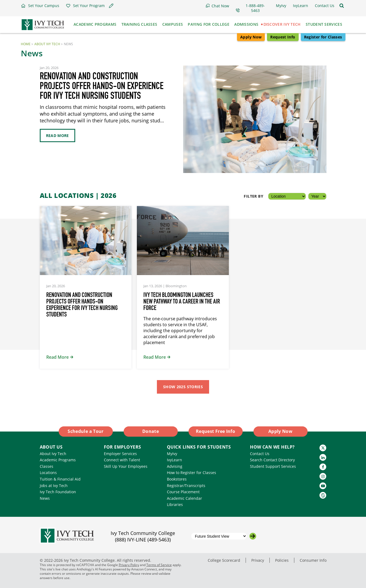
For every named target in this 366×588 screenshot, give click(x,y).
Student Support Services (273, 466)
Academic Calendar (184, 498)
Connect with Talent (122, 460)
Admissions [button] (246, 24)
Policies (282, 560)
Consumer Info (313, 560)
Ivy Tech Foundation (58, 492)
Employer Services (120, 454)
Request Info (283, 37)
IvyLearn (174, 460)
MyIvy (172, 454)
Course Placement (183, 492)
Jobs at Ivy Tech (54, 486)
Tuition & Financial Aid (60, 479)
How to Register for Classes (192, 473)
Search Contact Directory (272, 460)
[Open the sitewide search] (342, 6)
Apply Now (251, 37)
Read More (57, 135)
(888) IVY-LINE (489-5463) (143, 540)
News (45, 498)
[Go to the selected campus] (253, 536)
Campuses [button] (173, 24)
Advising (175, 466)
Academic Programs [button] (95, 24)
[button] (40, 6)
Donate (151, 431)
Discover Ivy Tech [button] (282, 24)
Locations (48, 473)
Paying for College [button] (208, 24)
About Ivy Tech (47, 44)
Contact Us (260, 454)
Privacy (258, 560)
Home (26, 44)
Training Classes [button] (139, 24)
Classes (47, 466)
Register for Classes (323, 37)
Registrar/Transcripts (186, 486)
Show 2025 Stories (183, 387)
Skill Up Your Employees (126, 466)
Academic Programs (58, 460)
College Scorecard (224, 560)
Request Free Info (215, 431)
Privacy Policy (129, 565)
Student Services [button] (324, 24)
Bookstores (177, 479)
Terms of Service (159, 565)
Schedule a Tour (85, 431)
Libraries (175, 504)
